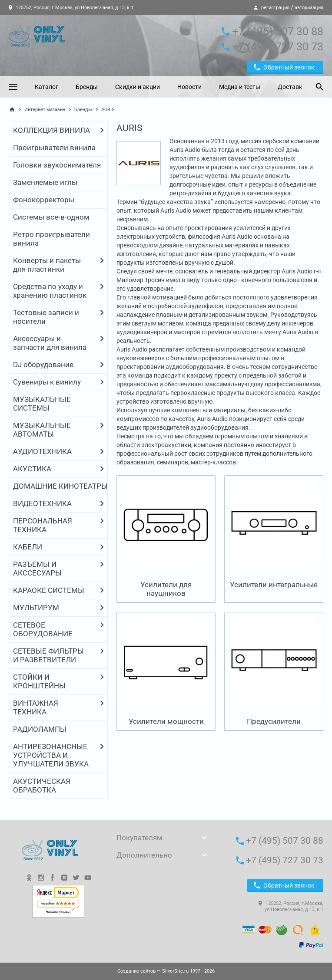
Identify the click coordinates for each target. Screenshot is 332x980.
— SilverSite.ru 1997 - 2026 (166, 971)
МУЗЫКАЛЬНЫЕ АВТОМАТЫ (42, 430)
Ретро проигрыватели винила (51, 239)
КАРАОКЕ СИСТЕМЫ (49, 590)
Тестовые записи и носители (46, 317)
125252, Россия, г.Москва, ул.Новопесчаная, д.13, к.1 (71, 8)
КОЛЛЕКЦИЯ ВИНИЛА (51, 130)
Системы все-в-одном (51, 217)
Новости (189, 87)
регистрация (275, 8)
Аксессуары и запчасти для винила (50, 343)
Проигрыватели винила (54, 148)
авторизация (309, 8)
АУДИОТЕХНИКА (42, 451)
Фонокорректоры (44, 200)
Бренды (87, 87)
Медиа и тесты (240, 87)
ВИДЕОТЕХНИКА (42, 503)
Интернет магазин (45, 110)
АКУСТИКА (32, 469)
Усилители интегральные (274, 585)
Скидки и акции (138, 87)
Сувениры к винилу (47, 382)
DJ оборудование (43, 365)
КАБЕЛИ (28, 547)
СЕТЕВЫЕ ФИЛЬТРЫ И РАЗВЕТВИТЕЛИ (48, 655)
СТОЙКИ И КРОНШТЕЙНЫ (39, 681)
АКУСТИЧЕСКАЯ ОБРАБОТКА (42, 786)
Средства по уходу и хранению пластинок (50, 291)
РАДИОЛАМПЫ (40, 729)
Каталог (46, 87)
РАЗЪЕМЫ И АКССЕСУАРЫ (37, 569)
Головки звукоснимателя (57, 165)
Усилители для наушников (166, 589)
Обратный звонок (284, 67)
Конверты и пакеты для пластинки (47, 265)
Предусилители (274, 721)
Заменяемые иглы (45, 182)
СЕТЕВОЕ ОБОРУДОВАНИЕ (43, 629)
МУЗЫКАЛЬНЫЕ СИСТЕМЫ (42, 404)
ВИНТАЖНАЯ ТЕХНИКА (36, 707)
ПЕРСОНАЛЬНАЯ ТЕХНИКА (43, 525)
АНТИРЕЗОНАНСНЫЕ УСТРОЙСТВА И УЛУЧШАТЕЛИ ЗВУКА (51, 755)
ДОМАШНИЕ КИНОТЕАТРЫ (60, 486)
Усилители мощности (166, 721)
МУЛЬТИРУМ (36, 608)
